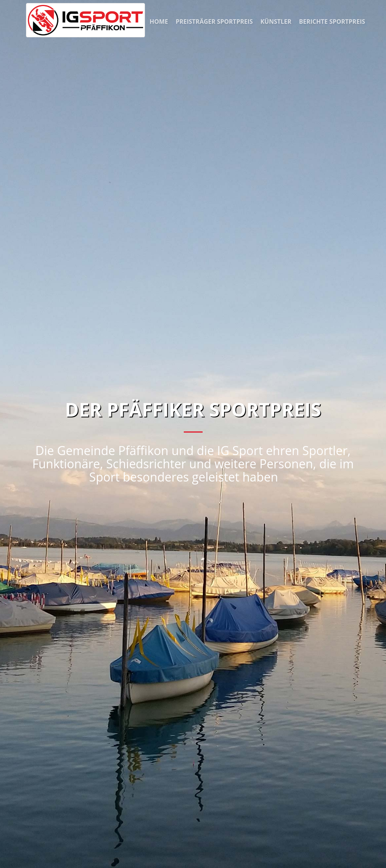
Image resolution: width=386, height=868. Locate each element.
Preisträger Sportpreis (215, 21)
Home (159, 21)
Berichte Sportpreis (332, 21)
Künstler (277, 21)
